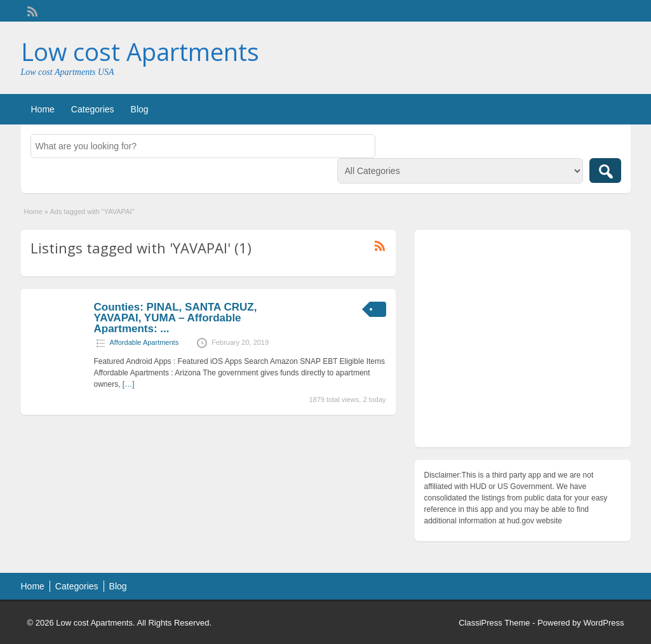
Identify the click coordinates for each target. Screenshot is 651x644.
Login (614, 11)
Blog (140, 109)
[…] (129, 384)
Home (43, 109)
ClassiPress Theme (494, 623)
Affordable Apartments (144, 342)
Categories (93, 109)
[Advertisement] (523, 342)
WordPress (603, 623)
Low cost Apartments (140, 51)
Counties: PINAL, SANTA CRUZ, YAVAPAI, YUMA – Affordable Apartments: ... (176, 318)
